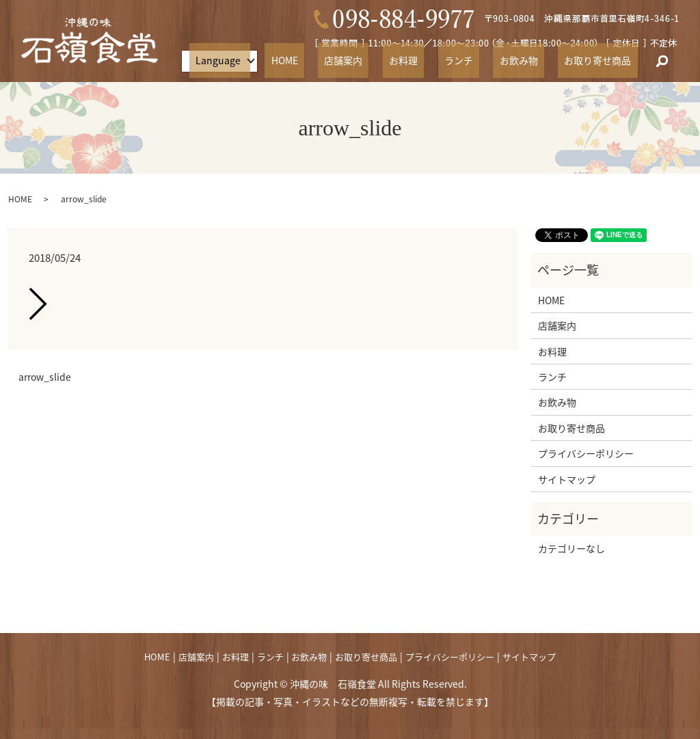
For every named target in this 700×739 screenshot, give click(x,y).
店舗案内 (400, 61)
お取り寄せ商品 (604, 61)
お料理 (447, 61)
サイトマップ (567, 479)
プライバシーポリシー (586, 453)
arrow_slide (45, 377)
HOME (353, 61)
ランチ (490, 61)
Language (293, 61)
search (662, 62)
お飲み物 (537, 61)
